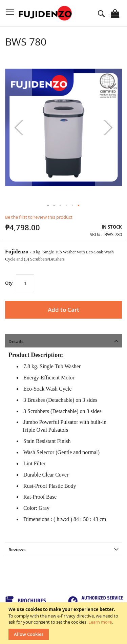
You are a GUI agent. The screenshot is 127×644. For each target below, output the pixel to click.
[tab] (63, 341)
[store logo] (46, 13)
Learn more (100, 622)
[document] (64, 623)
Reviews (17, 550)
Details (16, 341)
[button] (19, 128)
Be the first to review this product (39, 217)
